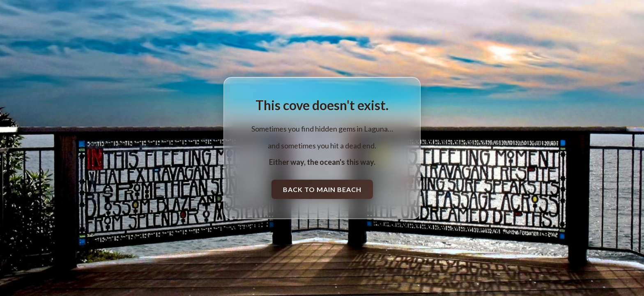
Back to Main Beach (322, 189)
